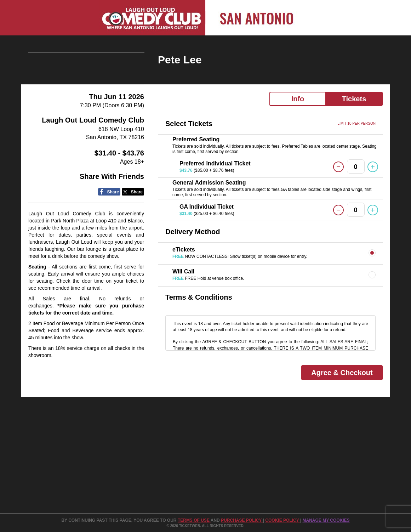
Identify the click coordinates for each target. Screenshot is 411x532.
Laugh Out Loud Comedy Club (93, 164)
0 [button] (356, 167)
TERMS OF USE (194, 520)
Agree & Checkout (342, 373)
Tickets (354, 99)
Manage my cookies (326, 520)
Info (298, 99)
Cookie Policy (282, 520)
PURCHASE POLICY (242, 520)
